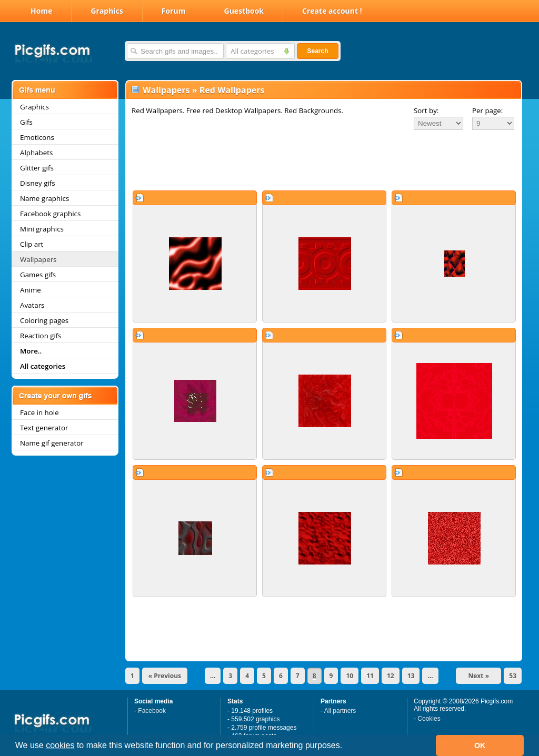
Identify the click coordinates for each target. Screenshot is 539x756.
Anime (31, 290)
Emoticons (37, 137)
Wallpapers (38, 259)
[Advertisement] (324, 160)
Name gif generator (52, 443)
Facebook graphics (50, 214)
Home (41, 11)
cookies (60, 745)
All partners (340, 711)
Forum (174, 11)
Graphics (107, 11)
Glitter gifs (37, 168)
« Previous (165, 676)
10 (350, 676)
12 (391, 676)
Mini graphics (42, 229)
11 (370, 676)
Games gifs (38, 275)
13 (411, 676)
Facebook (152, 711)
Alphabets (36, 153)
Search (317, 51)
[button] (346, 747)
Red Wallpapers (232, 90)
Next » (479, 676)
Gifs (26, 122)
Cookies (429, 719)
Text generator (44, 428)
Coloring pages (44, 320)
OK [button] (480, 745)
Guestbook (244, 11)
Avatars (32, 305)
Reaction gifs (41, 336)
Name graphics (44, 198)
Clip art (32, 244)
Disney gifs (38, 183)
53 (513, 676)
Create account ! (332, 11)
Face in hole (39, 412)
